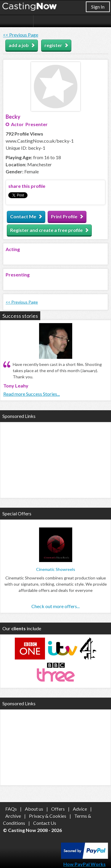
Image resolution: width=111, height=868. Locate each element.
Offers (58, 809)
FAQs (11, 809)
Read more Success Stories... (32, 394)
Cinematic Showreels (56, 569)
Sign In (98, 7)
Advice (80, 809)
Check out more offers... (55, 606)
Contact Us (45, 823)
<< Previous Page (21, 35)
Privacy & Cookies (48, 816)
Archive (13, 816)
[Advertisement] (55, 459)
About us (34, 809)
